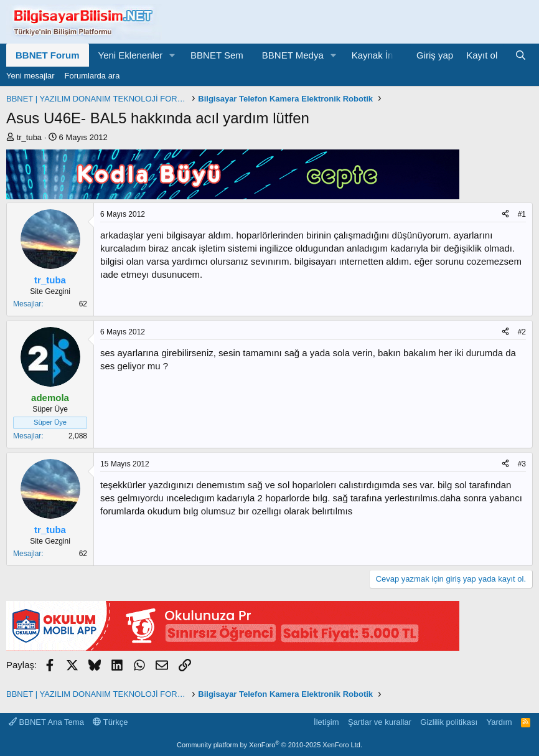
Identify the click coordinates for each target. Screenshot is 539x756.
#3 (522, 464)
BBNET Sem (217, 55)
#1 (522, 214)
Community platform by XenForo (269, 745)
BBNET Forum (48, 55)
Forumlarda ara (92, 76)
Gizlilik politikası (449, 722)
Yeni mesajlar (30, 76)
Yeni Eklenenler (131, 55)
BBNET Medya (293, 55)
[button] (172, 55)
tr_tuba (29, 137)
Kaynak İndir (377, 55)
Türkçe (110, 722)
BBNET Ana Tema (46, 722)
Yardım (499, 722)
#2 (522, 332)
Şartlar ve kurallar (380, 722)
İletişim (326, 722)
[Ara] (521, 55)
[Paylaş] (505, 215)
